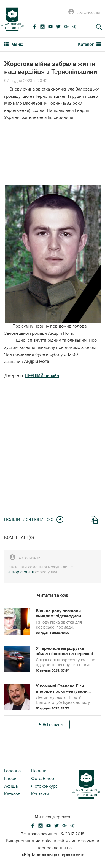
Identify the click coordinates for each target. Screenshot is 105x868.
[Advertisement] (52, 155)
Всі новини (53, 725)
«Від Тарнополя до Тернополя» (53, 855)
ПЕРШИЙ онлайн (42, 376)
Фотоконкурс (44, 786)
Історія (11, 779)
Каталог (12, 794)
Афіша (11, 786)
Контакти (40, 794)
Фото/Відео (43, 779)
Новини (39, 771)
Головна (12, 771)
